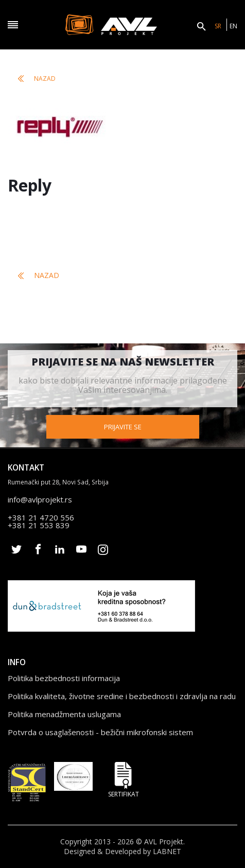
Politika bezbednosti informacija (64, 678)
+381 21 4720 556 (41, 517)
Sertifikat (124, 780)
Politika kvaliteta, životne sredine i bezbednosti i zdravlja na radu (122, 696)
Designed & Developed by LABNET (122, 852)
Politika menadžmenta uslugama (64, 714)
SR (218, 26)
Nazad (37, 79)
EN (233, 26)
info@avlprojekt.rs (40, 499)
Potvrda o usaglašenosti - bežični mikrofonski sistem (100, 732)
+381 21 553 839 (39, 525)
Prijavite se (123, 427)
